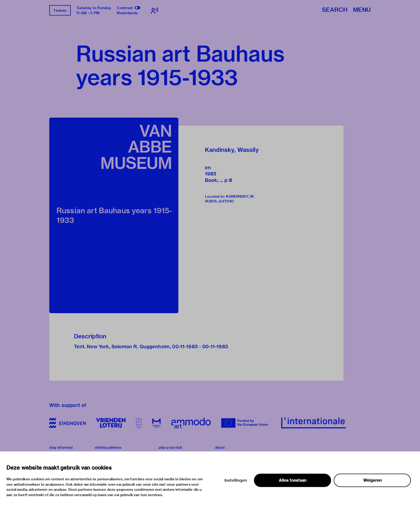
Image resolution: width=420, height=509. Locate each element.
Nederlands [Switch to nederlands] (127, 13)
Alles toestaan (293, 480)
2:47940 (226, 201)
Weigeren (372, 480)
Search (335, 10)
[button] (114, 215)
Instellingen (236, 480)
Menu (362, 10)
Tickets (60, 10)
